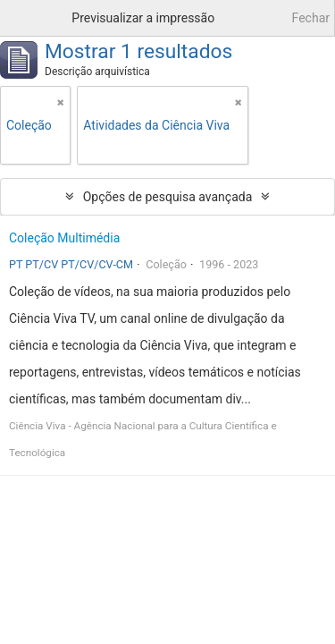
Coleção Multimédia (64, 238)
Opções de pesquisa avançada (168, 197)
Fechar (311, 18)
